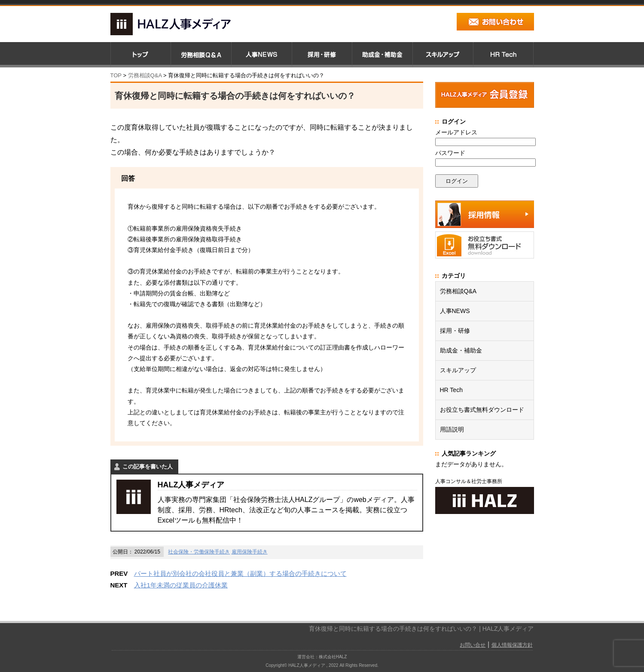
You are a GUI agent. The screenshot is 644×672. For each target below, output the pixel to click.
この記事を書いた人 (148, 467)
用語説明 (452, 429)
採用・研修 (455, 331)
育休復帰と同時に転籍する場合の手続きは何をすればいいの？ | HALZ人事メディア (421, 629)
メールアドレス (456, 132)
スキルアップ (458, 370)
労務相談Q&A (145, 75)
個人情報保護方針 (512, 645)
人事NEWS (455, 311)
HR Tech (451, 390)
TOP (116, 75)
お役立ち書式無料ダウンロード (482, 410)
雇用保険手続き (250, 552)
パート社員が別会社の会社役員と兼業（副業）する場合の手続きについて (240, 573)
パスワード (450, 153)
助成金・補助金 (461, 350)
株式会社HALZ (333, 657)
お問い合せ (473, 645)
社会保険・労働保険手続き (199, 552)
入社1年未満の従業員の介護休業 (181, 585)
